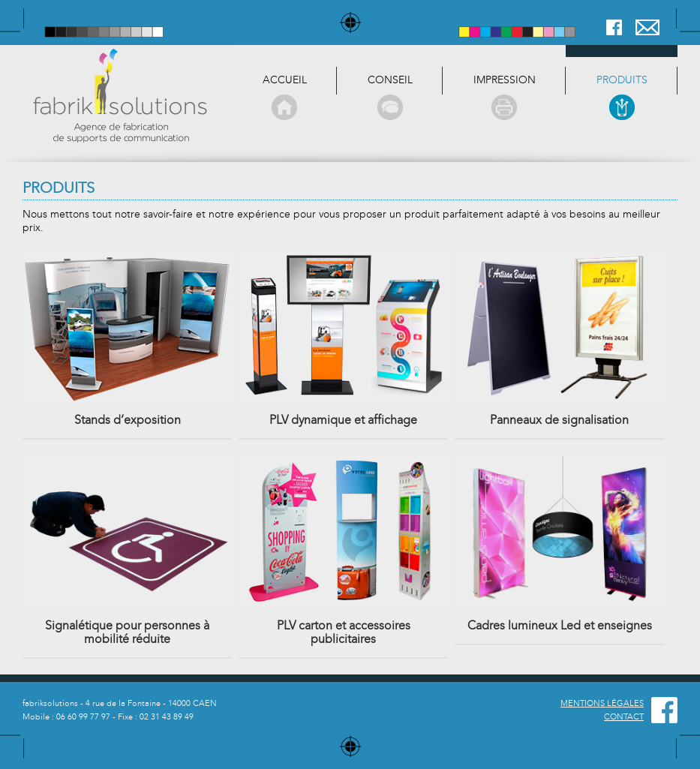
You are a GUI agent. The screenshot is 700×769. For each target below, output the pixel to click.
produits (622, 97)
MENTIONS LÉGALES (602, 703)
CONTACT (624, 717)
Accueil (284, 97)
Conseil (390, 97)
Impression (504, 97)
